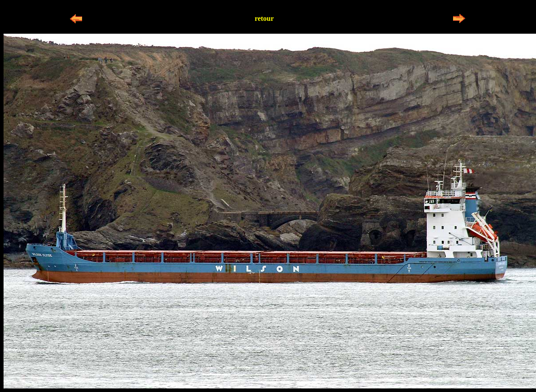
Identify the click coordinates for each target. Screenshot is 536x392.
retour (264, 18)
